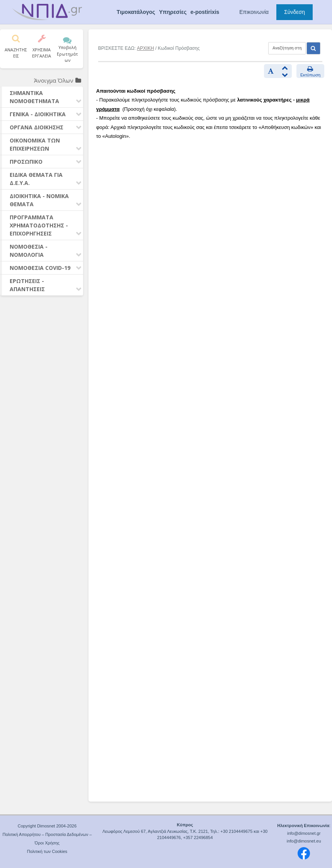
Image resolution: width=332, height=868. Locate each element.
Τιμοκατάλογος (136, 12)
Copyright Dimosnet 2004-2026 (47, 826)
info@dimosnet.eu (304, 841)
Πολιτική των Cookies (47, 851)
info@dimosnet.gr (304, 833)
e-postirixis (205, 12)
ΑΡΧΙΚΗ (145, 48)
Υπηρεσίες (173, 12)
